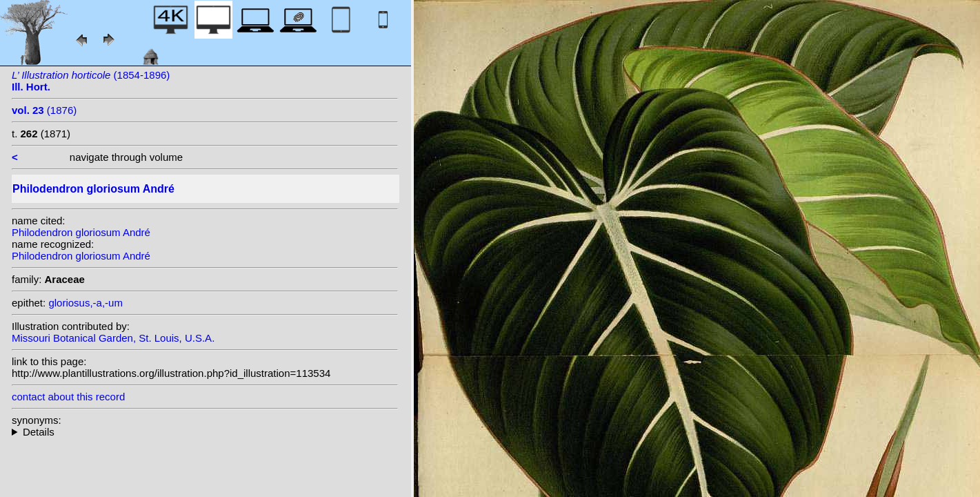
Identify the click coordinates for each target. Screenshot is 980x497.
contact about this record (68, 397)
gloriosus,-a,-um (86, 303)
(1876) (44, 110)
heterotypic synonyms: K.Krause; (205, 432)
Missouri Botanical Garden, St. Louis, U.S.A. (113, 338)
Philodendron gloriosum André (81, 232)
